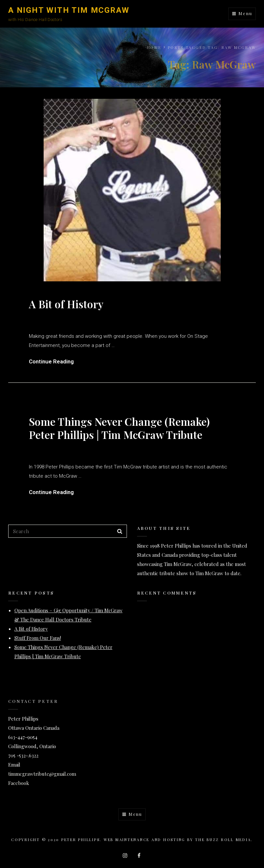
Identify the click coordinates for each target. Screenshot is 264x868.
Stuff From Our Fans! (38, 638)
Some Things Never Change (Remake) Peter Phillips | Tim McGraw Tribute (119, 428)
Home (154, 47)
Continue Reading (51, 361)
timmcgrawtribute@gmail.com (42, 774)
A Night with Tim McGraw (69, 10)
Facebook (19, 783)
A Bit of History (66, 304)
